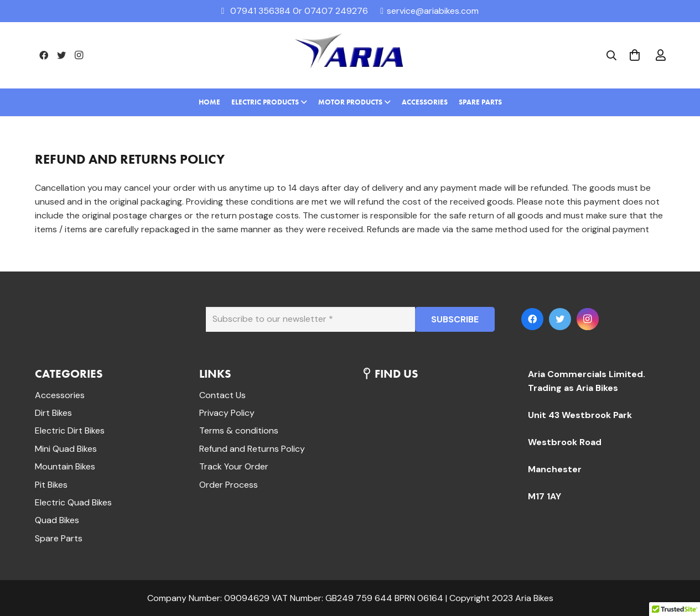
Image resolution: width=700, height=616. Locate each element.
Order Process (229, 485)
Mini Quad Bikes (66, 449)
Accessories (60, 395)
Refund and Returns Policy (252, 449)
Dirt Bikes (53, 413)
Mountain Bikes (65, 466)
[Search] (611, 56)
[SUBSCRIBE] (455, 319)
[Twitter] (61, 55)
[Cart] (635, 55)
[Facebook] (44, 55)
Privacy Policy (227, 413)
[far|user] (661, 55)
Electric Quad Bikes (73, 502)
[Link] (350, 55)
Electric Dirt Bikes (70, 430)
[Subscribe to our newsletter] (310, 319)
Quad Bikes (57, 520)
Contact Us (222, 395)
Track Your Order (234, 466)
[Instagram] (79, 55)
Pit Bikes (51, 485)
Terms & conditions (239, 430)
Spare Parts (59, 538)
